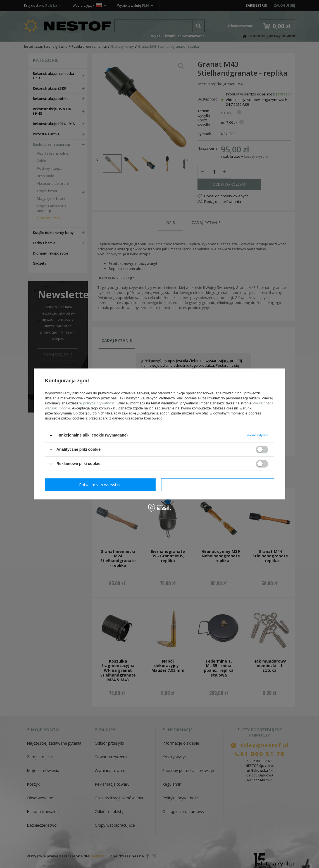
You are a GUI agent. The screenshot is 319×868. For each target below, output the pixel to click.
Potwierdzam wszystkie (219, 485)
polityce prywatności (99, 403)
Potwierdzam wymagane (102, 485)
